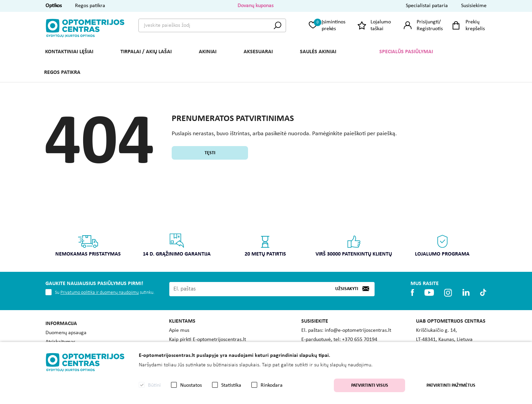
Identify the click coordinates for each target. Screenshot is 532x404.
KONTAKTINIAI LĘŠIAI (69, 52)
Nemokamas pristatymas (88, 245)
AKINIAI (208, 52)
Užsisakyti (347, 289)
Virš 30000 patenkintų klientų (354, 245)
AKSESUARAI (258, 52)
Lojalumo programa (442, 245)
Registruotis (430, 29)
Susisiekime (474, 6)
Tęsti (210, 153)
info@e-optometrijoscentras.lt (358, 330)
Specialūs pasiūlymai (406, 52)
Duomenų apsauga (66, 333)
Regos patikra (90, 6)
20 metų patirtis (265, 245)
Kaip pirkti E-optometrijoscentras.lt (207, 340)
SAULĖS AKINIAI (318, 52)
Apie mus (179, 330)
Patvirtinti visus (370, 386)
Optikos (54, 6)
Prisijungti (428, 22)
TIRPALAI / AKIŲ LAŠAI (146, 52)
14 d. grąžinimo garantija (177, 245)
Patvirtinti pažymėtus (451, 386)
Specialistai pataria (427, 6)
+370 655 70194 (360, 340)
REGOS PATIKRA (62, 73)
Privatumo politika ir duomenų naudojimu (100, 293)
